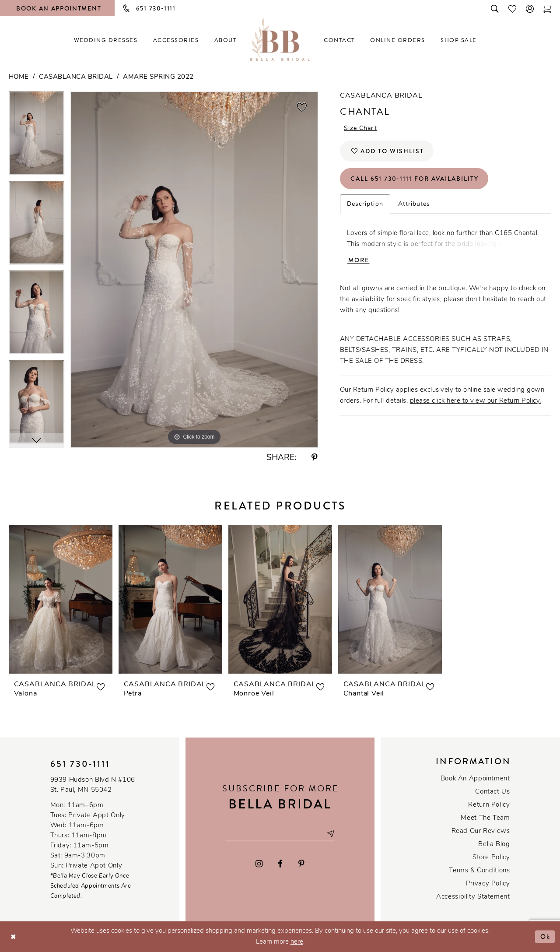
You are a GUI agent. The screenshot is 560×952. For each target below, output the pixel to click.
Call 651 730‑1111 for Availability (415, 179)
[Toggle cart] (547, 8)
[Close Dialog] (13, 936)
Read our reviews (481, 831)
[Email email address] (280, 834)
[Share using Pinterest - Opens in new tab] (315, 458)
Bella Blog (494, 845)
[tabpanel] (37, 136)
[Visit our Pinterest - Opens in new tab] (301, 864)
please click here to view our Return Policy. (476, 401)
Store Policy (491, 858)
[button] (530, 8)
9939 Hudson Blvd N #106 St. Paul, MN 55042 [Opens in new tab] (93, 785)
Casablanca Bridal (76, 77)
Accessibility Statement (473, 897)
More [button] (359, 260)
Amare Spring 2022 (158, 77)
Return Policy (489, 805)
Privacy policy (488, 884)
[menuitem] (106, 40)
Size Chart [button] (360, 128)
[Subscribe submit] (330, 834)
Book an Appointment (475, 779)
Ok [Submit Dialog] (545, 936)
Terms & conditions (479, 871)
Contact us (492, 792)
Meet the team (485, 818)
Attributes (414, 204)
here (297, 942)
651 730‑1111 (80, 764)
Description (365, 204)
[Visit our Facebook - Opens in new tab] (281, 864)
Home (19, 77)
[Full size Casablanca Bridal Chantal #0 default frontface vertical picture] (194, 269)
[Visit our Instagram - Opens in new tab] (259, 864)
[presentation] (61, 599)
